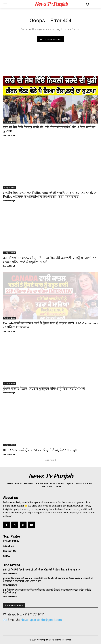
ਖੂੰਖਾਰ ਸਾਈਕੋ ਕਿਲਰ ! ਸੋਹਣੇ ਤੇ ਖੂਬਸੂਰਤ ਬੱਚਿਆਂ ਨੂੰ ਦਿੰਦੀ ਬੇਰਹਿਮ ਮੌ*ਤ (44, 389)
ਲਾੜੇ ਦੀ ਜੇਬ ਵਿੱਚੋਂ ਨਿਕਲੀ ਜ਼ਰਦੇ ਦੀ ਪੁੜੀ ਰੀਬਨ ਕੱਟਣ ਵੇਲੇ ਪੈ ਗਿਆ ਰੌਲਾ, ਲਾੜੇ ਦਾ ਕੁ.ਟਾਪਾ (41, 570)
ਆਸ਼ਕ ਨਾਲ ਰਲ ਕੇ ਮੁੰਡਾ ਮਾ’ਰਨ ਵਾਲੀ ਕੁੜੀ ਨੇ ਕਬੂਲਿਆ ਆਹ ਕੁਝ (40, 450)
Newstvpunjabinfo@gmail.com (41, 620)
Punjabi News (9, 122)
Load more (50, 460)
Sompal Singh (9, 135)
